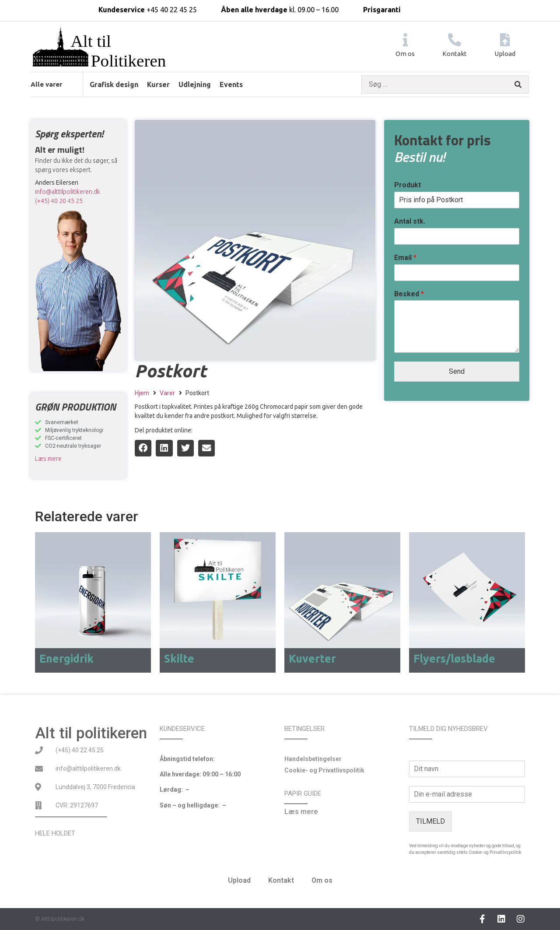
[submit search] (518, 85)
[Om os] (405, 40)
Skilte (179, 659)
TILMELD (430, 821)
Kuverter (312, 659)
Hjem (142, 393)
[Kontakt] (455, 40)
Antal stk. (410, 221)
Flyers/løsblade (454, 659)
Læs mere (48, 459)
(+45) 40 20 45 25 (59, 201)
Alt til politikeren (91, 733)
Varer (167, 393)
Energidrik (66, 659)
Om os (405, 54)
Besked (409, 294)
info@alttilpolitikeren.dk (68, 192)
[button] (143, 448)
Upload (505, 54)
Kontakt (455, 54)
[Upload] (505, 40)
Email (405, 258)
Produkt (408, 185)
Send (457, 371)
